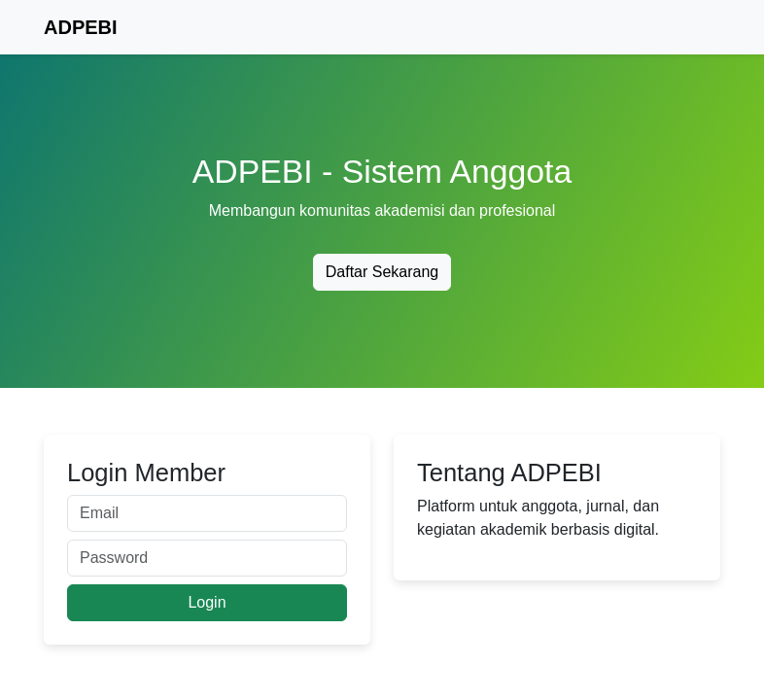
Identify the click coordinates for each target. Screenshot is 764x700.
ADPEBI (81, 27)
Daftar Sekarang (382, 272)
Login (207, 602)
